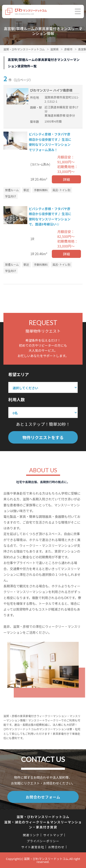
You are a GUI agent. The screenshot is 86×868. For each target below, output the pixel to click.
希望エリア (19, 374)
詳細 (67, 179)
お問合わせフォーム (43, 797)
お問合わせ (56, 847)
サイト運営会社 (33, 847)
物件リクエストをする (43, 437)
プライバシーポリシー (43, 841)
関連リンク (31, 835)
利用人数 (17, 399)
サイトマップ (53, 835)
